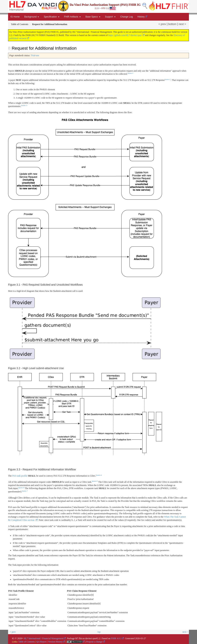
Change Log (126, 17)
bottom (172, 24)
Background (32, 17)
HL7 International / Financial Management (44, 638)
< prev (162, 24)
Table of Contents (26, 642)
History (141, 17)
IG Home (15, 17)
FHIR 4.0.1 (116, 638)
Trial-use (35, 55)
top (99, 632)
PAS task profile (20, 476)
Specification (51, 17)
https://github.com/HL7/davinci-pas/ (125, 35)
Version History (55, 642)
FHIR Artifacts (72, 17)
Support (110, 17)
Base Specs (93, 17)
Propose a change (94, 642)
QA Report (41, 642)
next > (182, 24)
